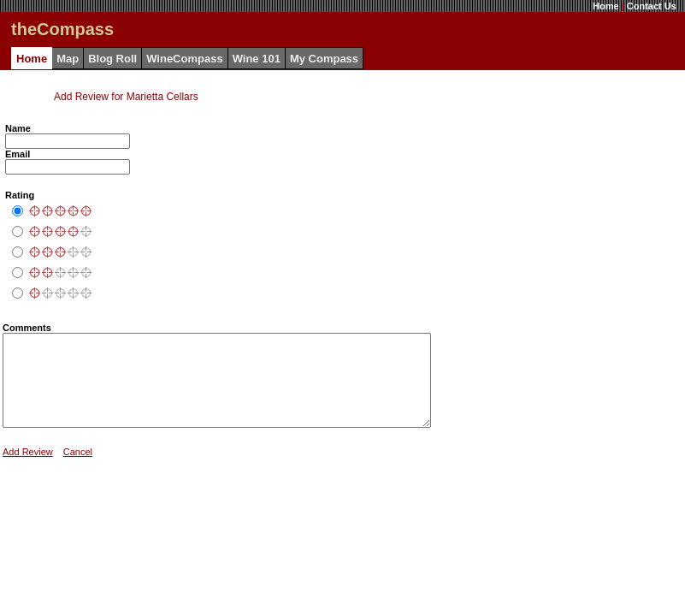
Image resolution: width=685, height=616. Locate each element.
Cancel (78, 470)
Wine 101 (257, 59)
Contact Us (652, 6)
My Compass (324, 59)
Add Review (28, 470)
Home (606, 6)
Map (68, 59)
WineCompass (184, 59)
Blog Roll (112, 59)
